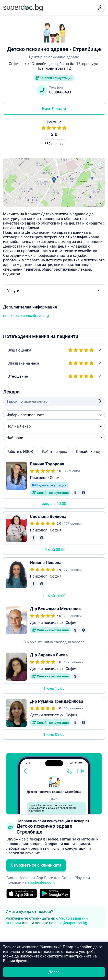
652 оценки (54, 144)
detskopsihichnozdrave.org (26, 316)
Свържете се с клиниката (36, 865)
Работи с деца (55, 452)
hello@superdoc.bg (71, 923)
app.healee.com (41, 882)
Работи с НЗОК (20, 452)
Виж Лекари (54, 109)
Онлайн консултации (54, 78)
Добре (54, 972)
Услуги (54, 291)
